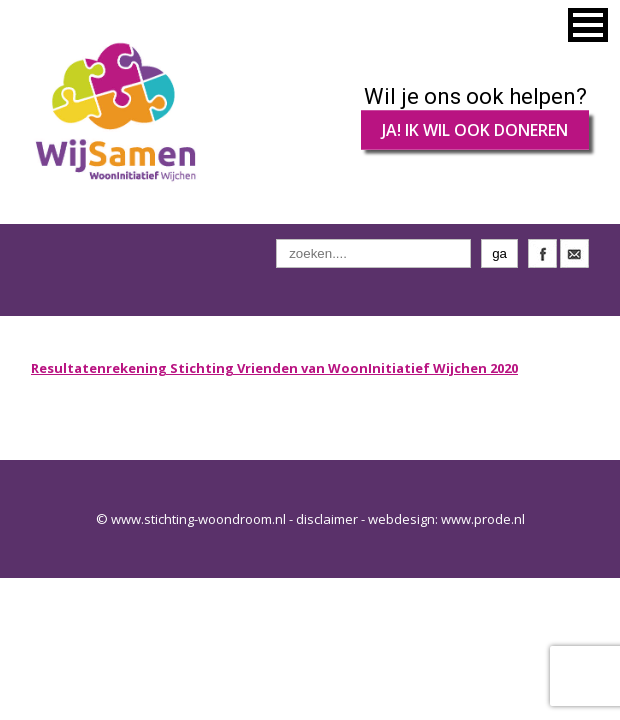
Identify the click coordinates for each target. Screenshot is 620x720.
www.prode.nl (483, 519)
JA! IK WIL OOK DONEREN (475, 130)
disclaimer (327, 519)
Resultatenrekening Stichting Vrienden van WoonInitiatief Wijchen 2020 (274, 368)
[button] (588, 25)
